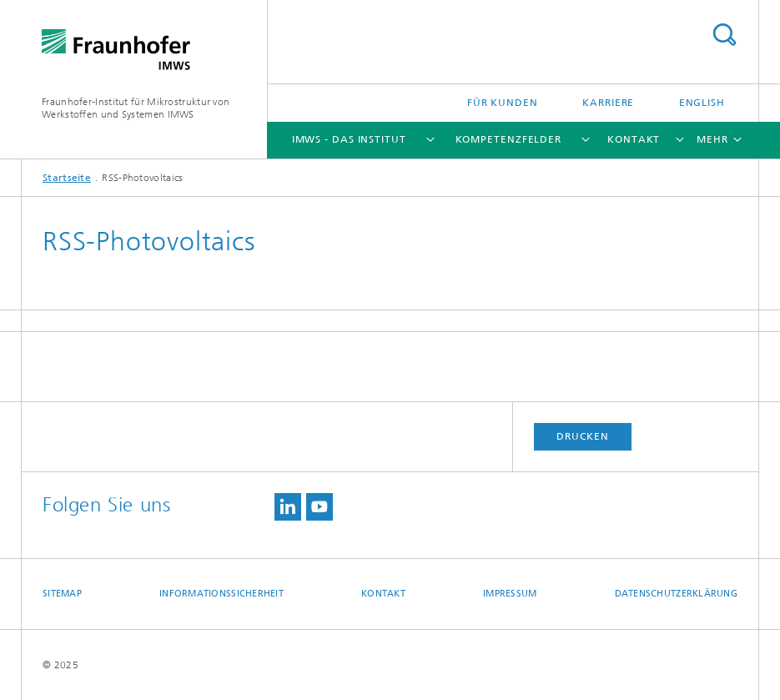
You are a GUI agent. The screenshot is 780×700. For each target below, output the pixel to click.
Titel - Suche (724, 35)
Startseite (67, 178)
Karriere (608, 103)
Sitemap (62, 594)
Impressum (510, 594)
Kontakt (634, 139)
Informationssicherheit (221, 594)
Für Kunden (503, 103)
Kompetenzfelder (509, 139)
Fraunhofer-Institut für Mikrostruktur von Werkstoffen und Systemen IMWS (136, 108)
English (702, 103)
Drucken (582, 436)
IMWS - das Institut (349, 139)
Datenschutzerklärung (677, 594)
